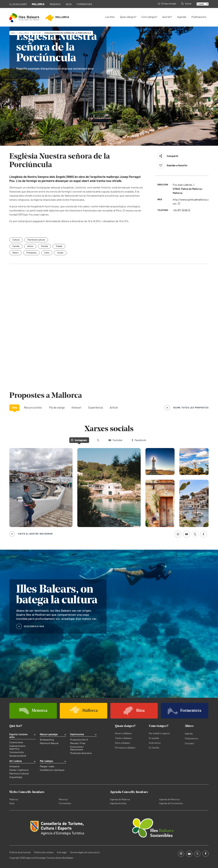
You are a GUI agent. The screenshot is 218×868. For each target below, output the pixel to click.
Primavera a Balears (125, 748)
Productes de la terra (81, 753)
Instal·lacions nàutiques (52, 770)
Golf (24, 756)
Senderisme (16, 756)
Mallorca (14, 799)
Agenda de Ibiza (118, 803)
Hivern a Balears (123, 733)
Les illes (110, 17)
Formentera (65, 803)
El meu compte (167, 3)
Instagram (79, 440)
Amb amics (155, 743)
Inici (13, 33)
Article (114, 407)
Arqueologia (16, 777)
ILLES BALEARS (18, 4)
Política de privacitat (20, 852)
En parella (154, 738)
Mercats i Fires (78, 743)
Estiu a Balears (123, 743)
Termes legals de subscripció (85, 852)
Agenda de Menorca (169, 799)
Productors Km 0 (79, 740)
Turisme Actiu (17, 752)
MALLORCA (38, 4)
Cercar (186, 3)
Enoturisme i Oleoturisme (77, 748)
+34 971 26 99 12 (182, 210)
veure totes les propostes (191, 408)
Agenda (182, 17)
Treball (59, 246)
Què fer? (167, 17)
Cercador (190, 743)
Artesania (14, 766)
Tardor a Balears (123, 738)
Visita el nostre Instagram (35, 534)
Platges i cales (47, 766)
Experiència (96, 407)
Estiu (47, 253)
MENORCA (55, 4)
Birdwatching (47, 740)
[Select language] (203, 4)
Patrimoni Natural (49, 743)
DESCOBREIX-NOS (34, 626)
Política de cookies (44, 852)
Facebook (139, 440)
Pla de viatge (57, 407)
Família (16, 246)
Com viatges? (149, 17)
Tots (14, 407)
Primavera (31, 253)
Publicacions (199, 17)
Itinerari (76, 407)
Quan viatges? (128, 17)
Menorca (63, 799)
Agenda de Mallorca (120, 799)
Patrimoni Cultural (19, 774)
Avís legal (62, 852)
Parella (44, 246)
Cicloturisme (16, 742)
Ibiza (12, 803)
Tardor (60, 253)
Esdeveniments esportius (17, 747)
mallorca (24, 33)
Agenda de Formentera (171, 803)
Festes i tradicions (19, 770)
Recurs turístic (33, 407)
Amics (30, 246)
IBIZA (69, 4)
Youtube (115, 440)
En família (154, 748)
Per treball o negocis (159, 733)
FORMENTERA (84, 4)
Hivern (15, 253)
